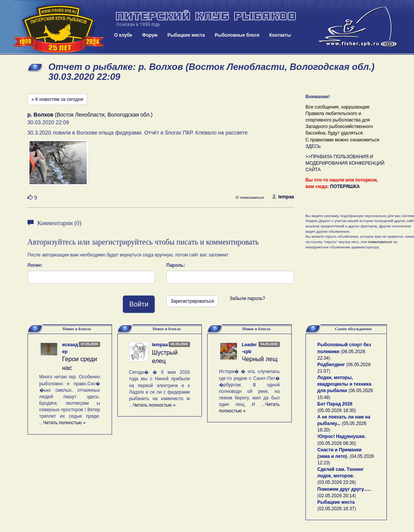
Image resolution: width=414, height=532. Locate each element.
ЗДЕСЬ (313, 146)
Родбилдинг (331, 365)
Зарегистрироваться (192, 301)
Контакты (280, 35)
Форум (150, 35)
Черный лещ (260, 359)
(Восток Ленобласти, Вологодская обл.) (90, 115)
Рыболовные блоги (237, 35)
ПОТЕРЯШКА (345, 187)
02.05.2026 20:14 (337, 496)
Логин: (35, 265)
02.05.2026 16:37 (337, 509)
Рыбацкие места (186, 35)
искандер (70, 348)
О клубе (123, 35)
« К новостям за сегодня (58, 99)
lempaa (283, 197)
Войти (139, 304)
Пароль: (176, 265)
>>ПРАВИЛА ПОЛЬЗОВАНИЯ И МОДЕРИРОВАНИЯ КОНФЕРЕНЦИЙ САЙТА (345, 163)
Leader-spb (249, 348)
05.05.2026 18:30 (337, 410)
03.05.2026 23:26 (337, 482)
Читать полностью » (65, 423)
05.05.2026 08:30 (337, 443)
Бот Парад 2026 (335, 404)
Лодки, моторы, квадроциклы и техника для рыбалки (344, 384)
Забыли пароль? (248, 298)
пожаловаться (250, 197)
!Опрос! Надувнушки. (342, 436)
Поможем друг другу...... (344, 489)
